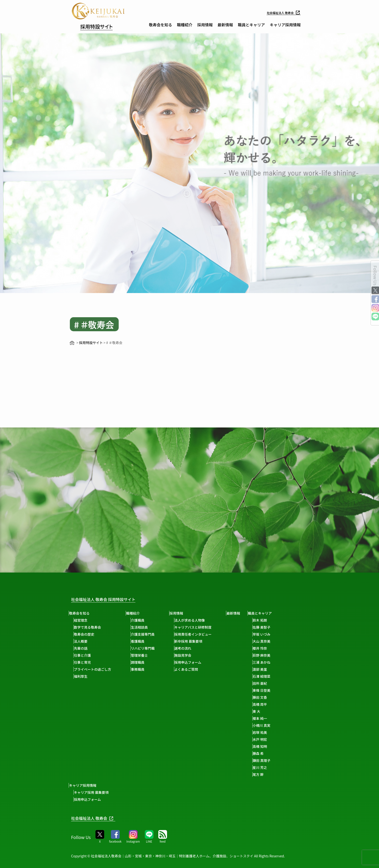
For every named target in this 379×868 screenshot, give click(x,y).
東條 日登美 (272, 690)
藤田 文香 (271, 697)
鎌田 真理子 (272, 760)
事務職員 (142, 669)
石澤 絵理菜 (272, 676)
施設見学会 (189, 655)
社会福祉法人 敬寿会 (282, 13)
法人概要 (83, 641)
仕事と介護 (84, 655)
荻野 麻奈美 (272, 655)
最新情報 (225, 25)
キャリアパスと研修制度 (199, 627)
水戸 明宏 (271, 739)
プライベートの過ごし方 (95, 669)
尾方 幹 (269, 774)
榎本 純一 (271, 718)
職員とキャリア (251, 25)
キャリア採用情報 (285, 25)
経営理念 (83, 620)
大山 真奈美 (272, 641)
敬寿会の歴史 (86, 634)
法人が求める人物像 (196, 620)
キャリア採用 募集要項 (93, 792)
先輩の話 (83, 648)
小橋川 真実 (272, 725)
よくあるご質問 (192, 669)
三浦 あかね (272, 662)
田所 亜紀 (271, 683)
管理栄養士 (143, 655)
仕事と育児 (84, 662)
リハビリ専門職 (147, 648)
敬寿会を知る (160, 25)
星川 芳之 (271, 767)
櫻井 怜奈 (271, 648)
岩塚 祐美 (271, 732)
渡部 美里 (271, 669)
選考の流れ (189, 648)
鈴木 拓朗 (271, 620)
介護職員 (142, 620)
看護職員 (142, 641)
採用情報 (205, 25)
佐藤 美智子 (272, 627)
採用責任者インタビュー (199, 634)
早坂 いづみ (272, 634)
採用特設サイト (103, 26)
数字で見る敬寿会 (89, 627)
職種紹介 (185, 25)
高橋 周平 (271, 704)
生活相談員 (143, 627)
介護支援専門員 (147, 634)
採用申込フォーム (194, 662)
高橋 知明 (271, 746)
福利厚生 (83, 676)
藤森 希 (269, 753)
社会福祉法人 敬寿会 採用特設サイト (111, 599)
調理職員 (142, 662)
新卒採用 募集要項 (194, 641)
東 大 (267, 711)
